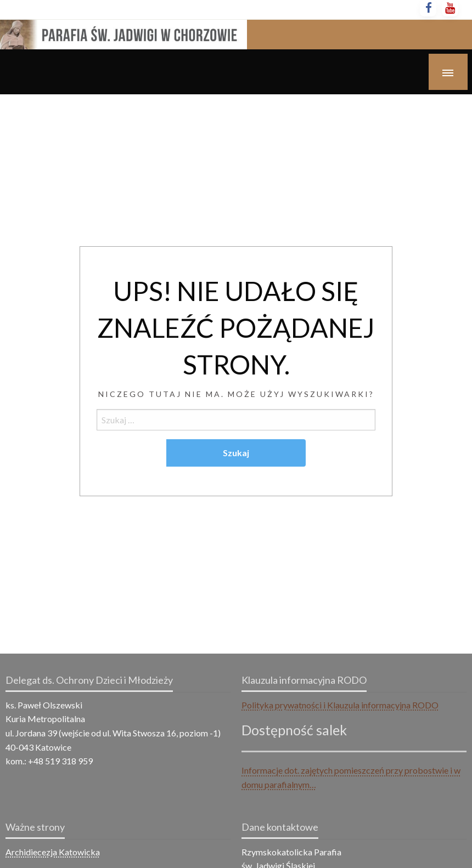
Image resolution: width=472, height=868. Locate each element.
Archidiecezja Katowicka (53, 852)
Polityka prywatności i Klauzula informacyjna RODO (340, 705)
